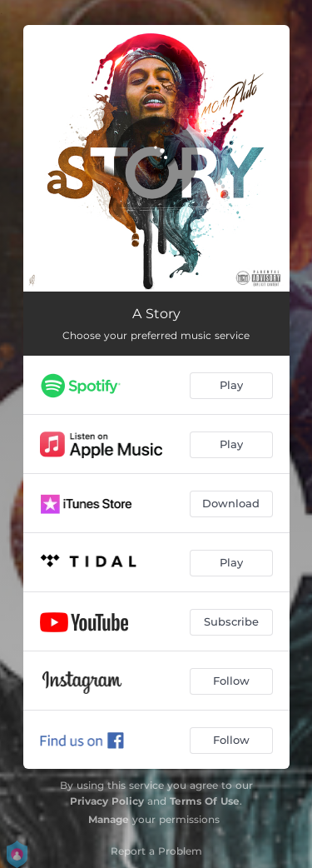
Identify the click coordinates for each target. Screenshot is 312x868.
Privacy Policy (107, 801)
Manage (109, 819)
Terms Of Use (205, 801)
